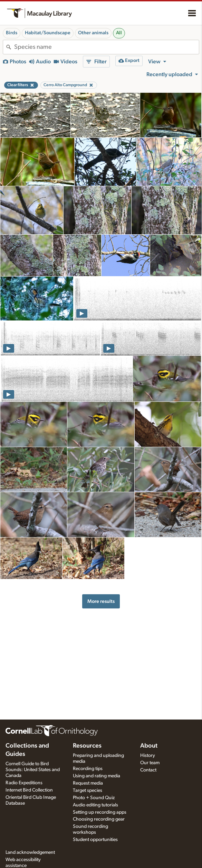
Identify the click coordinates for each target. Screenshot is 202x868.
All (119, 33)
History (148, 756)
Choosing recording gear (99, 819)
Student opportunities (95, 840)
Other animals (93, 33)
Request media (88, 783)
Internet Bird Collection (29, 790)
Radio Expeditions (24, 783)
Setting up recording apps (100, 812)
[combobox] (107, 47)
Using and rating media (97, 776)
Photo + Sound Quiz (94, 798)
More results (101, 601)
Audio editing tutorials (95, 805)
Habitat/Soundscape (48, 33)
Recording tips (88, 769)
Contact (148, 770)
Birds (12, 33)
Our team (150, 763)
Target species (88, 790)
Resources (87, 746)
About (149, 746)
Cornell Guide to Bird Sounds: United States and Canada (33, 770)
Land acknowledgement (30, 852)
